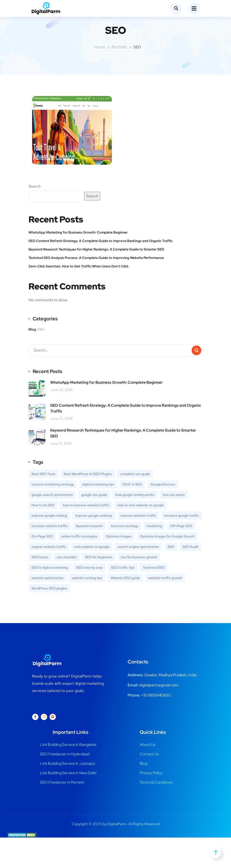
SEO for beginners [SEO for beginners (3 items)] (99, 557)
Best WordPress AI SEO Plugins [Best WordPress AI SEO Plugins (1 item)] (88, 474)
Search (35, 186)
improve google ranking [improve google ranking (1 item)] (49, 515)
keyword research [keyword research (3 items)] (89, 526)
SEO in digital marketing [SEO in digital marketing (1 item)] (50, 567)
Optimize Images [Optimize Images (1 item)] (119, 536)
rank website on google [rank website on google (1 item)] (92, 547)
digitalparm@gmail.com (159, 685)
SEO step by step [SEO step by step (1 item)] (89, 567)
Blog (32, 329)
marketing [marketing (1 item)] (154, 526)
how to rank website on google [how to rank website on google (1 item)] (141, 505)
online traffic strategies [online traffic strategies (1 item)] (79, 536)
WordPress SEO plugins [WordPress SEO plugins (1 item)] (49, 588)
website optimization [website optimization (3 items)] (47, 578)
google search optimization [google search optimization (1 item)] (52, 495)
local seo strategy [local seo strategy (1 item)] (125, 526)
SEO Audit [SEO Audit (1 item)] (190, 547)
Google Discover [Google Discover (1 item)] (163, 484)
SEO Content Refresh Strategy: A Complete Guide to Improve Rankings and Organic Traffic (101, 241)
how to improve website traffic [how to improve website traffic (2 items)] (86, 505)
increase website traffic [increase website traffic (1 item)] (50, 526)
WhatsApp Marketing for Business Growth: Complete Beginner (78, 232)
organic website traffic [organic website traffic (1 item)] (49, 547)
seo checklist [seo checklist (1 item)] (67, 557)
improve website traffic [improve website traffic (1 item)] (138, 515)
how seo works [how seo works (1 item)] (174, 495)
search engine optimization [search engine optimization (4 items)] (138, 547)
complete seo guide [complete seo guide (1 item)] (135, 474)
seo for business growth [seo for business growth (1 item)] (139, 557)
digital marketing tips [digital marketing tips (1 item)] (98, 484)
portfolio (119, 47)
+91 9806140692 (156, 695)
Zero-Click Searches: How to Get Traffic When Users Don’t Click (79, 266)
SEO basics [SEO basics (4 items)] (40, 557)
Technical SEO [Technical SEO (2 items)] (154, 567)
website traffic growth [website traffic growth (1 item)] (165, 578)
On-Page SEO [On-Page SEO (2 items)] (42, 536)
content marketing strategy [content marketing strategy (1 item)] (53, 484)
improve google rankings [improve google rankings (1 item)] (94, 515)
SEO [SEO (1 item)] (171, 547)
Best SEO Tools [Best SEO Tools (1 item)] (43, 474)
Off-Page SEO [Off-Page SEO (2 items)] (181, 526)
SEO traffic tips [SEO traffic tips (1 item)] (123, 567)
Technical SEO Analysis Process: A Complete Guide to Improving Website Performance (96, 258)
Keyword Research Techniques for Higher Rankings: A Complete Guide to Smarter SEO (96, 249)
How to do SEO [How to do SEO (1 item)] (43, 505)
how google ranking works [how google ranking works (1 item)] (135, 495)
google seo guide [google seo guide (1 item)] (94, 495)
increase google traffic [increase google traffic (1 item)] (182, 515)
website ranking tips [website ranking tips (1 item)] (87, 578)
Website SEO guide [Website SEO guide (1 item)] (125, 578)
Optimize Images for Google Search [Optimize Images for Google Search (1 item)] (167, 536)
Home (100, 47)
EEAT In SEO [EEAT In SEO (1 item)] (132, 484)
